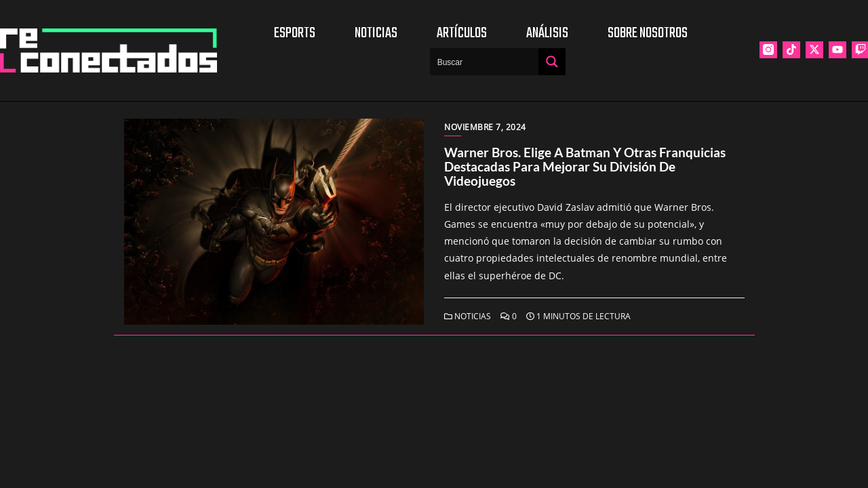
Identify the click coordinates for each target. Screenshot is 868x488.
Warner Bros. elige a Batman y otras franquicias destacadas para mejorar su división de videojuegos (585, 166)
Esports (295, 33)
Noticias (376, 33)
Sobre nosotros (648, 33)
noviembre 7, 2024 (485, 127)
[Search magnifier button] (552, 62)
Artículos (462, 33)
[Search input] (485, 62)
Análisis (547, 33)
